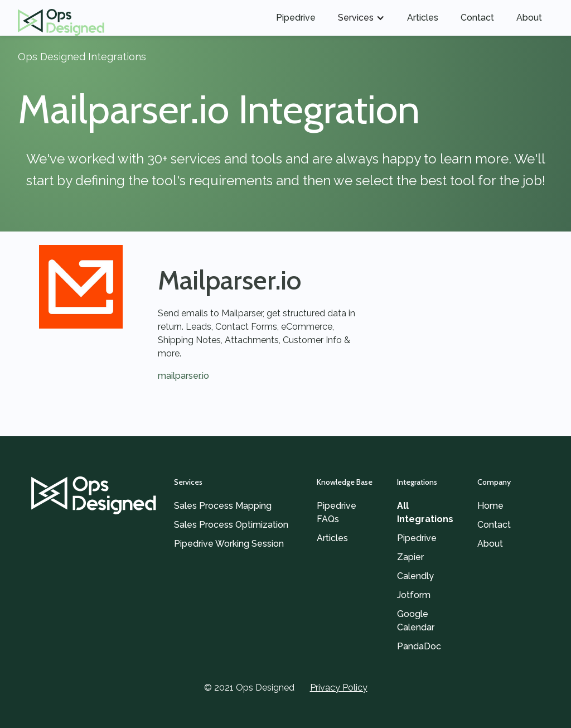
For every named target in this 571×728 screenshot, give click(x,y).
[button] (361, 18)
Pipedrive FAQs (337, 512)
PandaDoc (419, 646)
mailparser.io (183, 376)
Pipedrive (296, 18)
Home (490, 506)
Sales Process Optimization (231, 525)
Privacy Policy (339, 688)
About (529, 18)
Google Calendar (416, 621)
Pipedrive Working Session (229, 544)
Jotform (414, 595)
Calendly (415, 576)
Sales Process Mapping (223, 506)
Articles (423, 18)
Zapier (410, 557)
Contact (477, 18)
